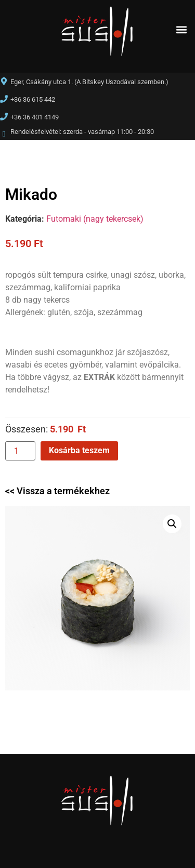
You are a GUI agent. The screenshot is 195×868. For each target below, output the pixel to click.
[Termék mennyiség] (20, 451)
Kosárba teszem (79, 450)
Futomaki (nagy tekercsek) (95, 219)
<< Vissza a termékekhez (57, 491)
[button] (181, 29)
